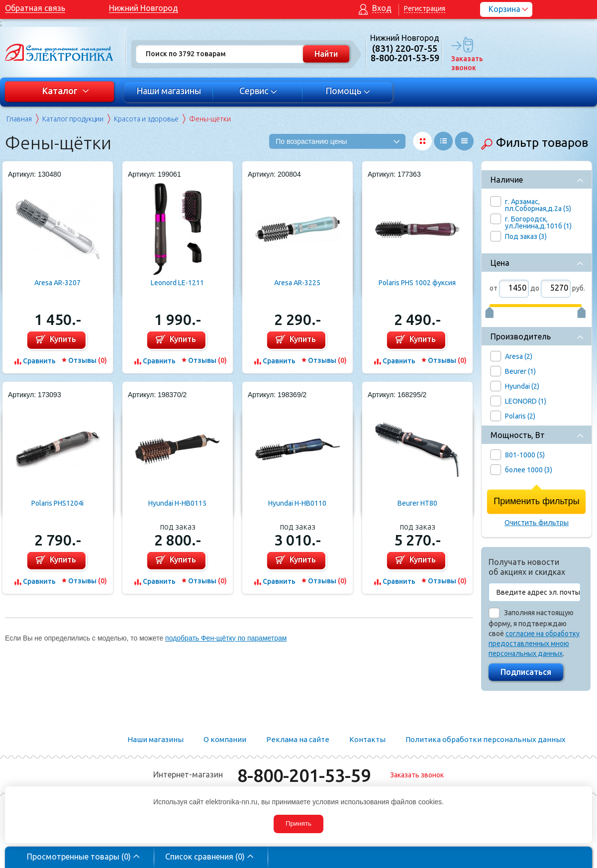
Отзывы (88, 360)
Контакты (367, 739)
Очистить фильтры (537, 523)
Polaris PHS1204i (57, 503)
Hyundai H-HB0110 (297, 503)
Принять (298, 823)
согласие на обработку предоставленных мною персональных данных (534, 644)
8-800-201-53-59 (304, 775)
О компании (225, 739)
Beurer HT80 (417, 503)
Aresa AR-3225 (297, 283)
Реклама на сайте (298, 739)
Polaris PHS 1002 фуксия (417, 283)
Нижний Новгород (144, 8)
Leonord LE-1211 (177, 283)
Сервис (258, 91)
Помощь (348, 91)
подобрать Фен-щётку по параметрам (226, 638)
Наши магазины (169, 91)
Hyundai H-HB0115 (177, 503)
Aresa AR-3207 (57, 283)
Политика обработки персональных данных (486, 739)
